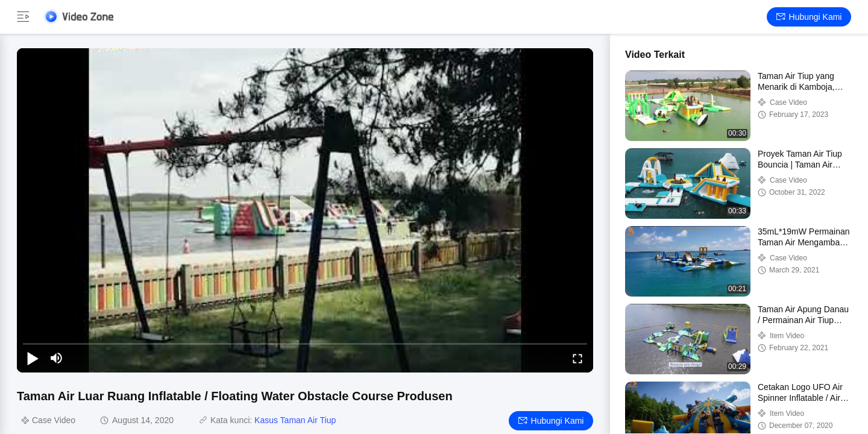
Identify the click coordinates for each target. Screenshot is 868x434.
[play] (305, 210)
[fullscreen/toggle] (577, 358)
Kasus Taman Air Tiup (295, 420)
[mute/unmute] (57, 358)
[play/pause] (33, 358)
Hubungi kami (809, 17)
